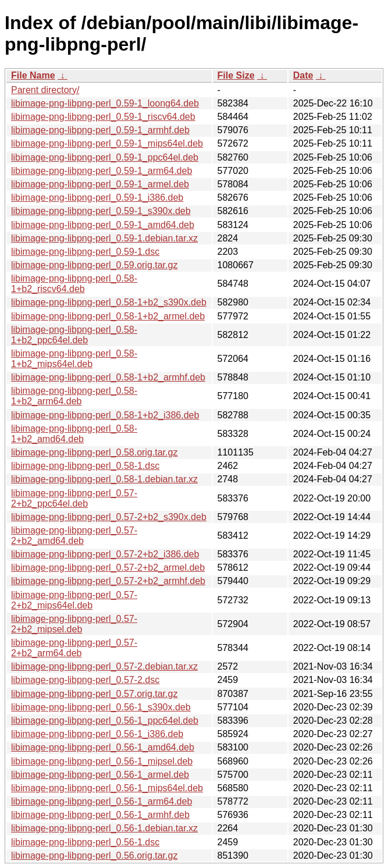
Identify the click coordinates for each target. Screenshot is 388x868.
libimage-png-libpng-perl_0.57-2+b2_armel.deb (108, 568)
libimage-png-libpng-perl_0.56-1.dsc (85, 842)
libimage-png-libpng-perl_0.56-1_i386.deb (97, 734)
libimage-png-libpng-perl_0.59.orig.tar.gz (94, 265)
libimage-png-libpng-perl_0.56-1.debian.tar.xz (104, 828)
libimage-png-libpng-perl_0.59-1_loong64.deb (105, 103)
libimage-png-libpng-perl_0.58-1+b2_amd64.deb (74, 434)
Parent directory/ (45, 90)
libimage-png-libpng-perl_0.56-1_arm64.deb (102, 801)
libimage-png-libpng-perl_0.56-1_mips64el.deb (107, 788)
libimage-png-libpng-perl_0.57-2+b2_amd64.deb (74, 536)
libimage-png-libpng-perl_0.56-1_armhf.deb (100, 815)
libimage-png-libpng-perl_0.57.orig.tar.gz (94, 694)
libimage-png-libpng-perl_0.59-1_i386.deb (97, 198)
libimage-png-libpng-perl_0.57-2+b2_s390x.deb (109, 517)
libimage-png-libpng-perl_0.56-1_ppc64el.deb (105, 721)
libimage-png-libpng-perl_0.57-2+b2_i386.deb (105, 554)
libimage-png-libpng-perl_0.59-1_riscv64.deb (103, 117)
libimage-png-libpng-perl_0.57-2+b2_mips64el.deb (74, 600)
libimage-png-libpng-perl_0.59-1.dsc (85, 252)
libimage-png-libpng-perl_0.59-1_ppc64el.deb (105, 157)
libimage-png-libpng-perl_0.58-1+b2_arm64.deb (74, 396)
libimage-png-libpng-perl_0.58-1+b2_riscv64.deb (74, 284)
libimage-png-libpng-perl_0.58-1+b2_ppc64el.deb (74, 335)
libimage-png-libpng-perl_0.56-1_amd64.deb (103, 747)
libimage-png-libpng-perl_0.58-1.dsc (85, 466)
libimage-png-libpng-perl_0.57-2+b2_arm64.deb (74, 648)
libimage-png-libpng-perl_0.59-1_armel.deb (100, 184)
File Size (236, 75)
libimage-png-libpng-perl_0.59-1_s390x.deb (101, 211)
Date (303, 75)
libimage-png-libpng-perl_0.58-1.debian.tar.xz (104, 479)
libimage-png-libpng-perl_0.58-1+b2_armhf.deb (108, 377)
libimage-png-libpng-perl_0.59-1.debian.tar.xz (104, 238)
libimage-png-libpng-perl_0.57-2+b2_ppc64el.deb (74, 498)
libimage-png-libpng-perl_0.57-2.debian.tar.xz (104, 666)
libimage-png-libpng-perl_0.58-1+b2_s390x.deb (109, 302)
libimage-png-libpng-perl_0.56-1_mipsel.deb (102, 761)
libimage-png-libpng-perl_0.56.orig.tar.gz (94, 855)
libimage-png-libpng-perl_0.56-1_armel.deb (100, 775)
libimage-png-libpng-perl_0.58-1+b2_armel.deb (108, 316)
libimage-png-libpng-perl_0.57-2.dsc (85, 680)
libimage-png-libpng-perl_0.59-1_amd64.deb (103, 225)
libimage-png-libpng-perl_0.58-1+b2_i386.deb (105, 415)
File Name (33, 75)
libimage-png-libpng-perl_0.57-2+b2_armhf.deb (108, 581)
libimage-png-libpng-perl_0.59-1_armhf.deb (100, 130)
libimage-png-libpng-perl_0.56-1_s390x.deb (101, 707)
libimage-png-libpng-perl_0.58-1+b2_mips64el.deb (74, 359)
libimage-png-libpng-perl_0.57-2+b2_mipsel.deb (74, 624)
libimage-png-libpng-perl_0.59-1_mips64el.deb (107, 143)
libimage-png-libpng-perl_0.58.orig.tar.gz (94, 452)
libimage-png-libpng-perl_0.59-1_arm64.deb (102, 171)
